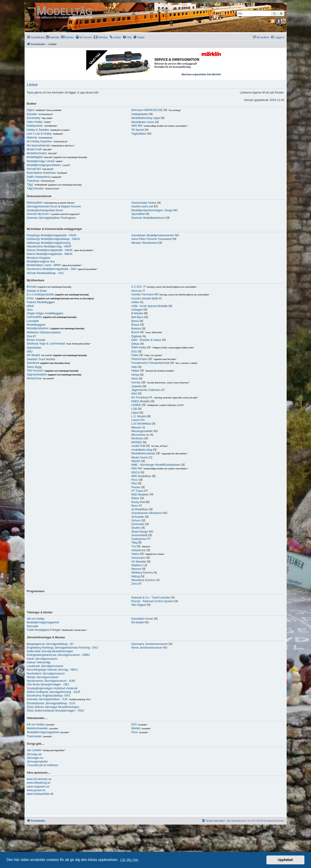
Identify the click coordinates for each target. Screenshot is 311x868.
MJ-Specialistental (38, 146)
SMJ (30, 352)
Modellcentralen (37, 153)
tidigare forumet (71, 206)
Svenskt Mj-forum (38, 214)
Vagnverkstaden (37, 375)
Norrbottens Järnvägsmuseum (46, 674)
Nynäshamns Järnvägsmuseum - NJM (51, 681)
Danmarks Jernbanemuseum (150, 644)
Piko (134, 483)
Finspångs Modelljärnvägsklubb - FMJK (52, 235)
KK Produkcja (140, 398)
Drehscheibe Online (144, 203)
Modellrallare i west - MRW (44, 265)
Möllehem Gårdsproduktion (44, 332)
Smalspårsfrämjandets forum (45, 210)
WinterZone (34, 378)
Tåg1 (30, 185)
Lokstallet (33, 321)
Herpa (135, 375)
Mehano (136, 428)
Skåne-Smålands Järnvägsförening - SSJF (54, 692)
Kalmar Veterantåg (39, 662)
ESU (134, 352)
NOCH (135, 473)
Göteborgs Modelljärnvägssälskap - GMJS (53, 239)
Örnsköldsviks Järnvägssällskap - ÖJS (51, 703)
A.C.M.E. (137, 287)
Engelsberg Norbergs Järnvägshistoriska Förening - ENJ (62, 648)
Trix (134, 546)
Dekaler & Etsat (37, 291)
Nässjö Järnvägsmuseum (43, 677)
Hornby (136, 382)
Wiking (136, 576)
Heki (134, 367)
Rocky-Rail (138, 502)
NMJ (134, 126)
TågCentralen (35, 189)
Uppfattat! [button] (286, 860)
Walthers (137, 565)
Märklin (136, 461)
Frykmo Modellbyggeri (41, 302)
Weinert (136, 569)
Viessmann (138, 558)
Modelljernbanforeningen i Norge (152, 210)
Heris (135, 379)
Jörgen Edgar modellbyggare (45, 313)
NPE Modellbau (141, 476)
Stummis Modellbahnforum (148, 218)
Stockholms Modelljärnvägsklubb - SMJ (52, 269)
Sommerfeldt (139, 535)
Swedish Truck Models (41, 359)
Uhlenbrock (138, 550)
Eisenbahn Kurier (142, 619)
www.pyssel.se (36, 790)
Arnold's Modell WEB (145, 299)
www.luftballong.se (39, 783)
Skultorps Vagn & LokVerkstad (46, 344)
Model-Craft (34, 149)
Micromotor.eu (140, 435)
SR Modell (33, 355)
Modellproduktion (38, 328)
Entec (30, 298)
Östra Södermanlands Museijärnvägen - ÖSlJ (56, 711)
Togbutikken (139, 134)
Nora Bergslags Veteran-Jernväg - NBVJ (52, 670)
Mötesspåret (35, 203)
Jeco (30, 310)
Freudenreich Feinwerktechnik (150, 363)
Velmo (135, 554)
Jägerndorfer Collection (146, 390)
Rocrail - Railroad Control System (152, 601)
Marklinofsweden (38, 728)
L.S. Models (139, 416)
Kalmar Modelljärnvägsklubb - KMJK (50, 250)
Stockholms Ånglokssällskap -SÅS (48, 696)
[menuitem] (53, 37)
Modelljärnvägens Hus (41, 262)
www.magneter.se (38, 787)
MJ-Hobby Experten (39, 141)
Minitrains (137, 438)
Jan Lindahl (34, 750)
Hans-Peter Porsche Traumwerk (152, 239)
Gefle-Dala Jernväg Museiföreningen (50, 651)
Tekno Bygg (34, 367)
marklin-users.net (142, 206)
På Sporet (138, 130)
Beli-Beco (137, 317)
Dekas (135, 344)
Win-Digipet (139, 605)
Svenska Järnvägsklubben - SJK (47, 699)
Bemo (135, 321)
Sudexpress (139, 539)
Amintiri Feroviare (142, 294)
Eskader (32, 114)
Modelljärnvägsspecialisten (44, 165)
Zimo (134, 584)
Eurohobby (34, 118)
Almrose (137, 291)
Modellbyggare (36, 325)
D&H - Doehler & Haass (146, 340)
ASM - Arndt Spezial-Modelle (149, 306)
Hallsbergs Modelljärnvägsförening (49, 243)
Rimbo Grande (36, 340)
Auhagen (137, 310)
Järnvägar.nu (35, 758)
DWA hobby (139, 347)
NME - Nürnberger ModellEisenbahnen (156, 465)
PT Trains (137, 491)
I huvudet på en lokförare (43, 765)
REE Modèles (140, 495)
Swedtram (33, 363)
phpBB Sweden (160, 833)
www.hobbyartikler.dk (40, 794)
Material (32, 138)
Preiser (136, 487)
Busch (135, 332)
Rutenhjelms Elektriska (41, 173)
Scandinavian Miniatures (147, 513)
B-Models (137, 313)
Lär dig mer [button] (129, 860)
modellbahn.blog (142, 450)
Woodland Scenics (143, 580)
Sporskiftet (138, 214)
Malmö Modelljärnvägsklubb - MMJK (50, 254)
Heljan (135, 371)
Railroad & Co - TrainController (151, 598)
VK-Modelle (139, 562)
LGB (134, 409)
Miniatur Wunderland (144, 243)
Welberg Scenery (142, 573)
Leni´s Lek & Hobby (39, 134)
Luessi (135, 420)
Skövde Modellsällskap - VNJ (45, 273)
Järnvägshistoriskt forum (42, 206)
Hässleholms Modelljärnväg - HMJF (49, 247)
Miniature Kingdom (39, 258)
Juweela (137, 386)
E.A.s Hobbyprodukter (41, 294)
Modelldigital (35, 157)
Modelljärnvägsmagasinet (43, 622)
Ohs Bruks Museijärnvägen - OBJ (48, 684)
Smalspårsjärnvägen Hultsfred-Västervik (52, 688)
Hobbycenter (35, 126)
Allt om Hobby (36, 619)
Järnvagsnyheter (37, 762)
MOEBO (137, 442)
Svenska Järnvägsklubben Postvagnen (51, 218)
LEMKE (136, 405)
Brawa (135, 325)
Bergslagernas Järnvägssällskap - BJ (50, 644)
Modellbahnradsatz (143, 453)
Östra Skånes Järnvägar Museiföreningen (53, 707)
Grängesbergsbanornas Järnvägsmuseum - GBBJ (58, 655)
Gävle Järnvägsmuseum (42, 659)
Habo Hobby (35, 122)
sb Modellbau (140, 509)
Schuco (136, 521)
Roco (135, 506)
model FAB (138, 446)
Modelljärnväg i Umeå (41, 161)
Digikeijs (137, 336)
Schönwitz (138, 524)
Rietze (135, 498)
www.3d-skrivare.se (39, 779)
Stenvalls (33, 626)
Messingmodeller (142, 431)
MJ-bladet (138, 622)
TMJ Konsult (35, 371)
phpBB (142, 829)
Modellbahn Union (143, 122)
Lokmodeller (35, 317)
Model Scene (140, 458)
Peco (135, 480)
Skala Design (140, 532)
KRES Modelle (140, 401)
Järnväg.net (34, 754)
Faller (135, 355)
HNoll (30, 306)
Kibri (134, 394)
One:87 (32, 336)
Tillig (134, 543)
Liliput (135, 413)
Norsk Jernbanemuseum (147, 648)
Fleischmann (139, 359)
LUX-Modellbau (141, 424)
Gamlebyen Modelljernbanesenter (153, 235)
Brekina (136, 329)
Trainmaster (34, 736)
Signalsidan (34, 348)
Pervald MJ (34, 169)
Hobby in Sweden (38, 130)
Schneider (138, 517)
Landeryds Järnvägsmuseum (45, 666)
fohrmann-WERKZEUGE (147, 110)
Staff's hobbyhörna (39, 177)
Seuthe (136, 528)
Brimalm (32, 287)
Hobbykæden (140, 114)
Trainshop (33, 181)
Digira (31, 110)
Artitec (135, 302)
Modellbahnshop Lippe (146, 118)
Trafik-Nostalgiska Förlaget (44, 630)
